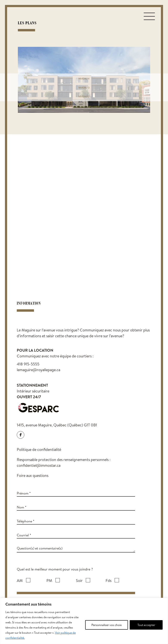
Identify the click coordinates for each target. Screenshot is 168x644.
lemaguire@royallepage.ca (39, 370)
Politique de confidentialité (39, 449)
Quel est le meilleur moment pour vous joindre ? (55, 569)
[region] (84, 621)
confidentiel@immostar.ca (39, 465)
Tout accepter (146, 625)
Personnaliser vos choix (107, 625)
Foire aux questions (33, 475)
